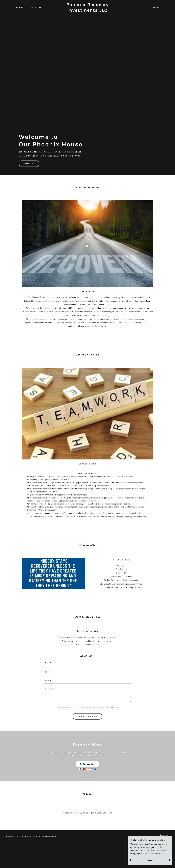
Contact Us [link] (35, 7)
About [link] (156, 7)
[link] (88, 11)
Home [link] (21, 7)
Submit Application (87, 716)
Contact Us (29, 164)
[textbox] (87, 663)
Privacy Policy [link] (96, 708)
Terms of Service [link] (110, 708)
